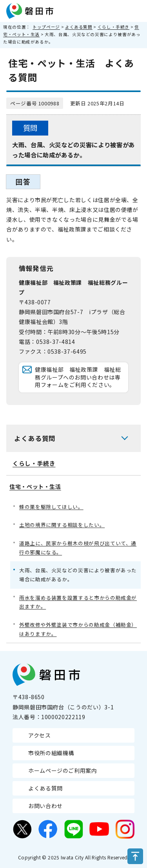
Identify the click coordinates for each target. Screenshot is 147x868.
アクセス (40, 735)
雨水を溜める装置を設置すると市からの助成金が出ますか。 (78, 602)
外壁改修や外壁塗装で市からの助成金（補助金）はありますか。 (78, 629)
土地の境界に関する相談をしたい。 (62, 525)
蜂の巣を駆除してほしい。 (51, 507)
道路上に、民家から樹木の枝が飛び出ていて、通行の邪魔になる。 (78, 548)
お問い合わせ (45, 806)
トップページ (46, 27)
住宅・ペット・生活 (35, 486)
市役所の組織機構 (51, 753)
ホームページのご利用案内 (63, 770)
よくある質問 (79, 27)
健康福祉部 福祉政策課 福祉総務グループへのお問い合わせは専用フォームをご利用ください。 (78, 377)
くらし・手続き (113, 27)
